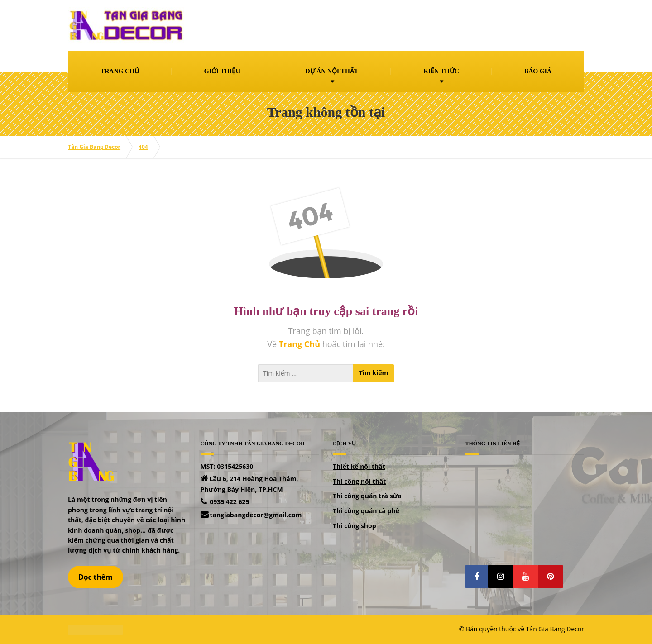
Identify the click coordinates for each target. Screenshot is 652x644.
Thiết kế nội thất (359, 466)
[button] (477, 577)
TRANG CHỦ (120, 71)
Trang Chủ (301, 344)
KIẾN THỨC (441, 71)
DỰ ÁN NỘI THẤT (332, 71)
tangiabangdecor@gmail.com (256, 515)
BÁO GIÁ (538, 71)
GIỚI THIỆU (222, 71)
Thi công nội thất (359, 481)
